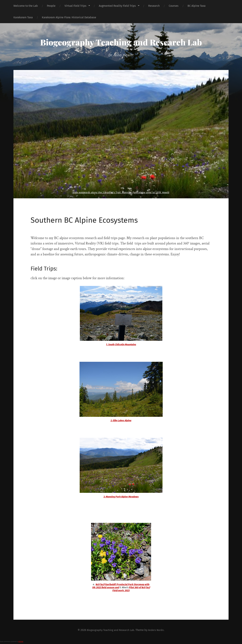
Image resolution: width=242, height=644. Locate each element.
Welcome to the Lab (26, 6)
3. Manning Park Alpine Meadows (121, 497)
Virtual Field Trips (75, 6)
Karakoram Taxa (23, 17)
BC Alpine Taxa (197, 6)
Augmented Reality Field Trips (117, 6)
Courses (174, 6)
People (51, 6)
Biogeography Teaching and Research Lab (121, 42)
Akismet (21, 642)
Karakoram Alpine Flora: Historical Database (69, 17)
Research (154, 6)
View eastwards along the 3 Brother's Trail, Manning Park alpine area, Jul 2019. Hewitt (121, 193)
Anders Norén (158, 630)
